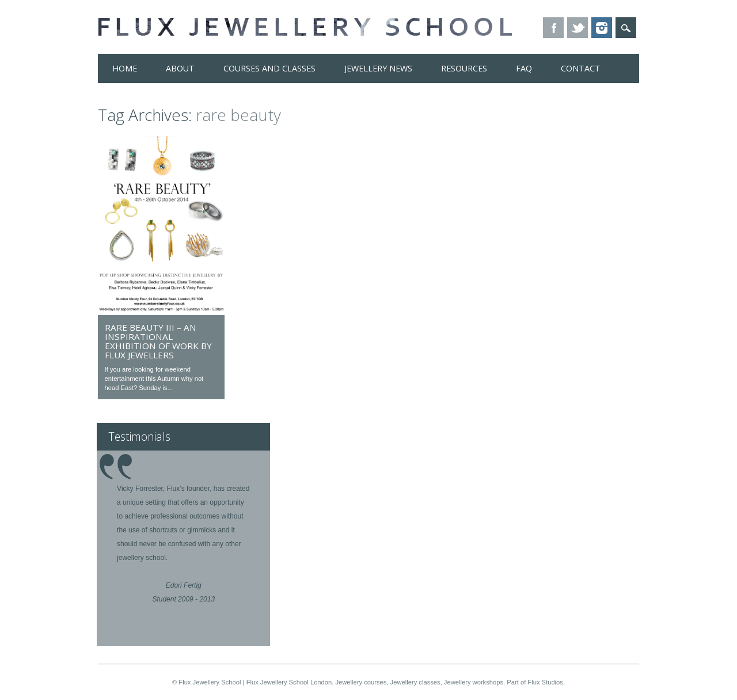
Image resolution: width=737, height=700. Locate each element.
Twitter (578, 28)
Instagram (602, 28)
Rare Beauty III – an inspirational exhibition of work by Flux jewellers (158, 341)
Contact (581, 68)
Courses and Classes (269, 68)
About (180, 68)
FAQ (524, 68)
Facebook (553, 28)
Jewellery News (378, 68)
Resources (464, 68)
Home (125, 68)
